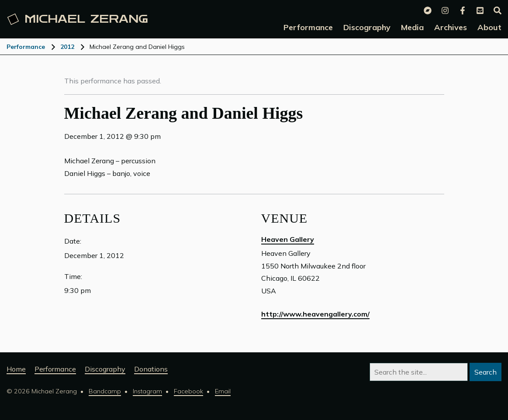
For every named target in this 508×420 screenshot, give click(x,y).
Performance (26, 47)
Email (223, 391)
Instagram (147, 391)
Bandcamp (105, 391)
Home (16, 369)
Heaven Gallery (288, 239)
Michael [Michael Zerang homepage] (78, 19)
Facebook (188, 391)
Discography (105, 369)
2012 (67, 47)
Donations (151, 369)
